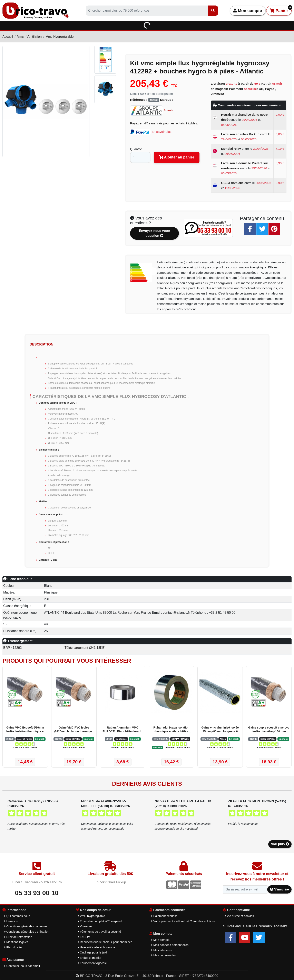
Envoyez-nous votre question (155, 233)
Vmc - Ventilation (29, 37)
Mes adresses (162, 950)
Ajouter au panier (177, 157)
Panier (281, 9)
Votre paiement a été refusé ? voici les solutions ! (184, 921)
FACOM (84, 937)
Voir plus (280, 844)
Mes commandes (164, 955)
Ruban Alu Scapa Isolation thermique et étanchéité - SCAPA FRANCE (171, 730)
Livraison (11, 921)
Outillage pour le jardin (94, 952)
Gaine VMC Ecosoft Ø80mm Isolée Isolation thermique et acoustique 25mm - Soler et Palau (25, 730)
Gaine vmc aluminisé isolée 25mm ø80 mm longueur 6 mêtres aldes (220, 730)
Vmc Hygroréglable (60, 37)
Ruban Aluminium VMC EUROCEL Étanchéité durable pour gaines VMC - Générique (123, 730)
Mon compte (248, 11)
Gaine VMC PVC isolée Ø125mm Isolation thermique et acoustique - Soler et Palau (74, 730)
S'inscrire (279, 889)
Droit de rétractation (18, 937)
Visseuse (85, 926)
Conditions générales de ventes (26, 926)
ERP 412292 (12, 648)
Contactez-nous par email (22, 966)
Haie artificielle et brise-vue (97, 947)
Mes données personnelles (170, 945)
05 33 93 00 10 (37, 893)
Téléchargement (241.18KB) (85, 648)
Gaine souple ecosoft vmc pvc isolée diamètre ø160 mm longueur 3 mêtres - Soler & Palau (269, 730)
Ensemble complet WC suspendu (101, 921)
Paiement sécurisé (164, 916)
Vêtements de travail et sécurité (100, 932)
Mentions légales (16, 942)
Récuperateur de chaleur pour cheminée (105, 942)
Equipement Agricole (92, 963)
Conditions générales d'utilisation (27, 932)
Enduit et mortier (90, 958)
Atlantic (152, 110)
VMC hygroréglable (91, 916)
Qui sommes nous (17, 916)
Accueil (8, 37)
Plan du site (13, 947)
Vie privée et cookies (239, 916)
